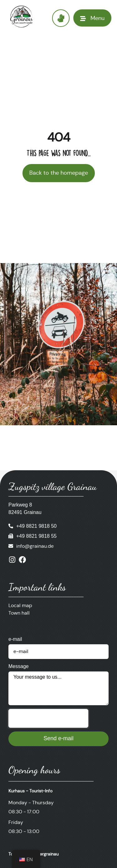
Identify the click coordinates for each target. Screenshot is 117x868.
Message (19, 666)
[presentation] (48, 718)
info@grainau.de (35, 546)
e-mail (15, 639)
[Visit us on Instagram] (12, 560)
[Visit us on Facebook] (22, 560)
